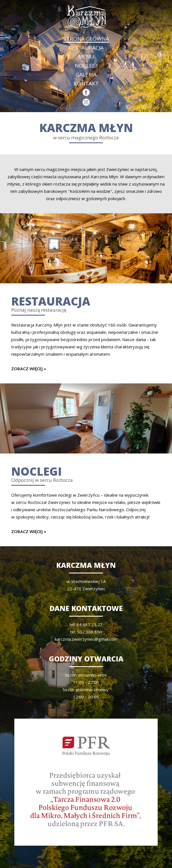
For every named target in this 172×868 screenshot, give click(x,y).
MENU (86, 57)
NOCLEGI (86, 66)
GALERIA (86, 75)
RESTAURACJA (86, 48)
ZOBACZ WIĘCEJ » (29, 369)
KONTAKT (86, 84)
